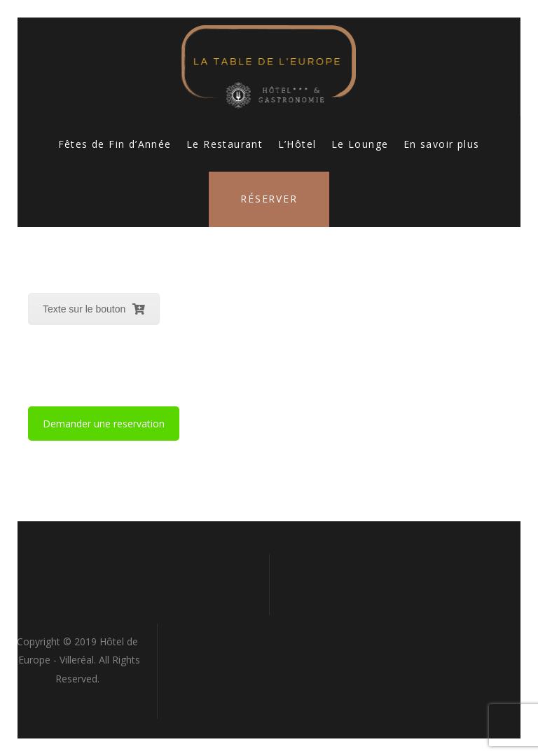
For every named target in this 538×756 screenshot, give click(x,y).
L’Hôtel (297, 144)
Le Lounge (360, 144)
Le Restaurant (225, 144)
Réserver (269, 199)
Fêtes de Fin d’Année (115, 144)
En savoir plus (442, 144)
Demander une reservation (104, 424)
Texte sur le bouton (94, 309)
